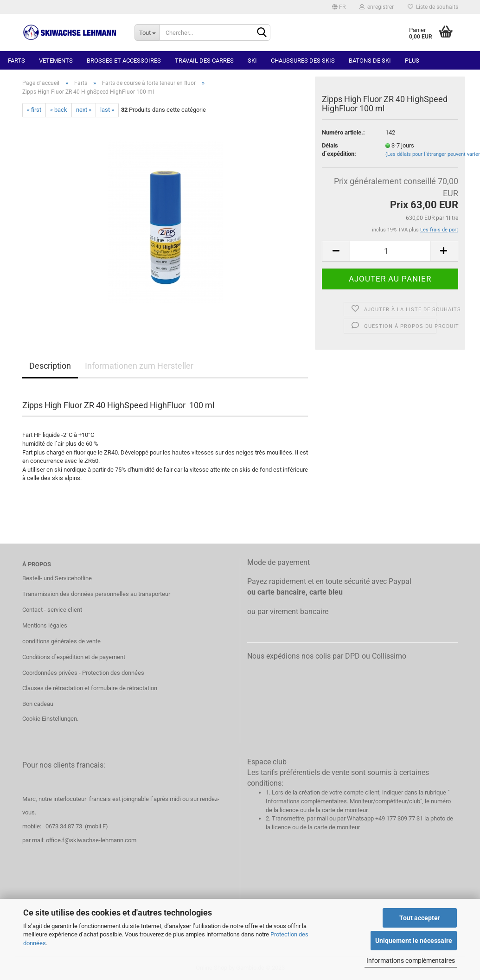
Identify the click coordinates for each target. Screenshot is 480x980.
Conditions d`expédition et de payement (74, 657)
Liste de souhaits (433, 7)
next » (84, 110)
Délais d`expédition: (339, 150)
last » (107, 110)
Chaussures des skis (303, 61)
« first (34, 110)
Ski (252, 61)
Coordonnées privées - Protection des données (83, 673)
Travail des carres (204, 61)
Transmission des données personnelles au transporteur (96, 594)
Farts (16, 61)
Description (50, 366)
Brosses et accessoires (124, 61)
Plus (412, 61)
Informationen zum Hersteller (139, 366)
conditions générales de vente (61, 641)
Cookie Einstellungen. (50, 719)
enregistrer (377, 7)
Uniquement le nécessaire (414, 941)
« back (59, 110)
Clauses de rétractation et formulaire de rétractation (90, 688)
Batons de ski (370, 61)
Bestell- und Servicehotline (57, 578)
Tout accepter (420, 918)
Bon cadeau (38, 704)
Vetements (56, 61)
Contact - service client (52, 610)
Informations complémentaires (411, 961)
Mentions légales (45, 625)
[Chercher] (262, 33)
